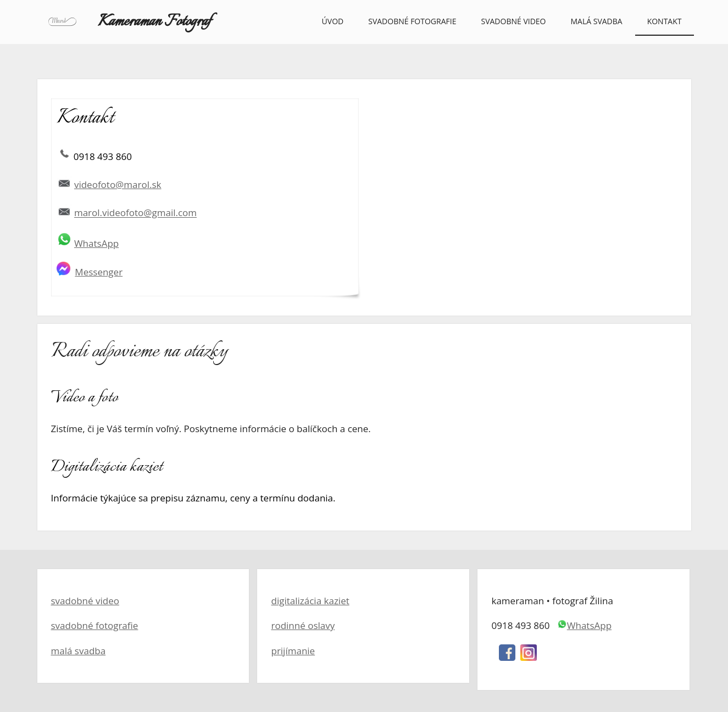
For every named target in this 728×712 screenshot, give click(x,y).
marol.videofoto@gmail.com (135, 213)
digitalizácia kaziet (310, 601)
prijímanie (293, 651)
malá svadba (79, 651)
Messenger (99, 272)
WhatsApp (96, 243)
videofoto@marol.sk (118, 184)
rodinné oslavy (303, 625)
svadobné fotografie (95, 625)
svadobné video (85, 601)
